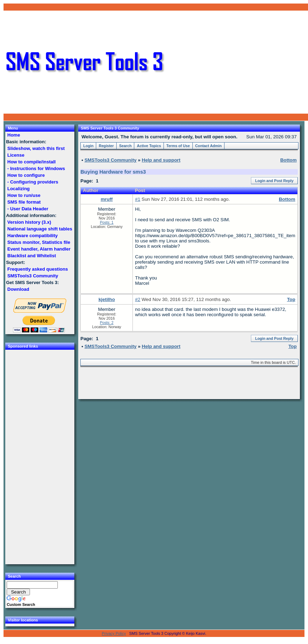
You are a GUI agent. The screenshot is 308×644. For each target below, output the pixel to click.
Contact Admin (208, 146)
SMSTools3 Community (33, 276)
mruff (107, 199)
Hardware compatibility (32, 236)
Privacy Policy (114, 633)
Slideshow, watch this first (36, 148)
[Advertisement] (236, 62)
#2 (138, 299)
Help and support (161, 160)
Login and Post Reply (274, 181)
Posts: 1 (107, 222)
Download (18, 289)
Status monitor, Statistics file (39, 242)
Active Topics (149, 146)
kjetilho (107, 299)
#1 (138, 199)
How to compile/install (31, 162)
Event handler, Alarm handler (39, 249)
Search (125, 146)
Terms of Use (178, 146)
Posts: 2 (107, 323)
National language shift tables (40, 229)
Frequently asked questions (38, 269)
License (16, 155)
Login (88, 146)
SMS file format (24, 202)
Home (14, 135)
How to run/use (24, 195)
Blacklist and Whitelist (32, 256)
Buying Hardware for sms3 (113, 172)
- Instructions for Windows (36, 168)
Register (106, 146)
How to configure (26, 175)
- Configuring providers (33, 182)
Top (291, 299)
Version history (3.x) (29, 222)
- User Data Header (28, 209)
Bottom (287, 199)
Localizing (19, 189)
